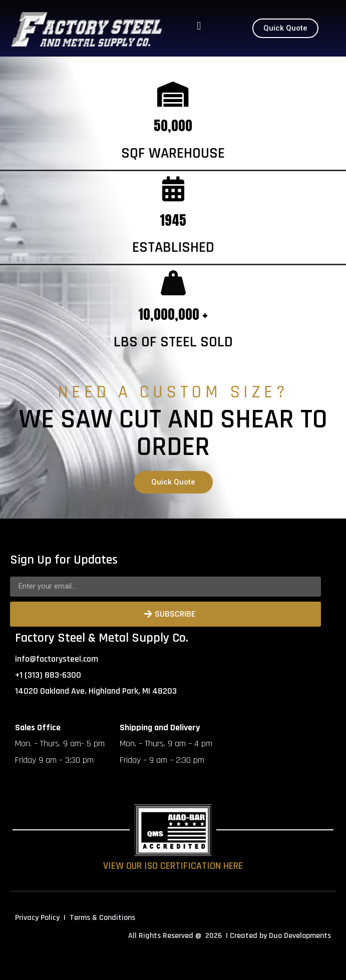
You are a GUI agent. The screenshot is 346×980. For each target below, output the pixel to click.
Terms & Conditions (102, 918)
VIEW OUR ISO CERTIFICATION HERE (173, 866)
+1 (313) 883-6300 (48, 675)
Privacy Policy (37, 918)
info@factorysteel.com (57, 659)
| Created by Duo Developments (278, 936)
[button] (199, 26)
